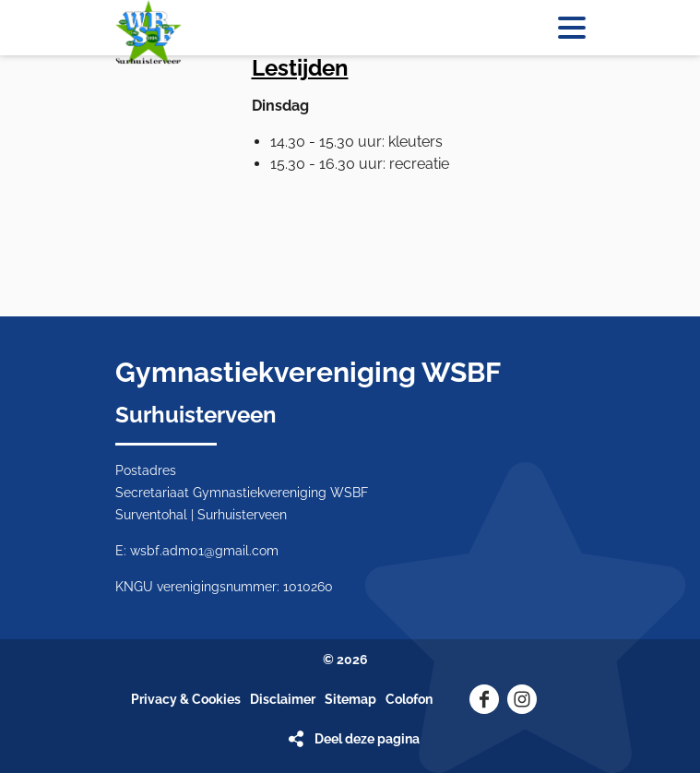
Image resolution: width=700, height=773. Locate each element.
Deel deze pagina (367, 739)
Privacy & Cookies (186, 699)
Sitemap (350, 699)
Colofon (409, 699)
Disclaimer (283, 699)
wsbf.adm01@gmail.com (204, 551)
